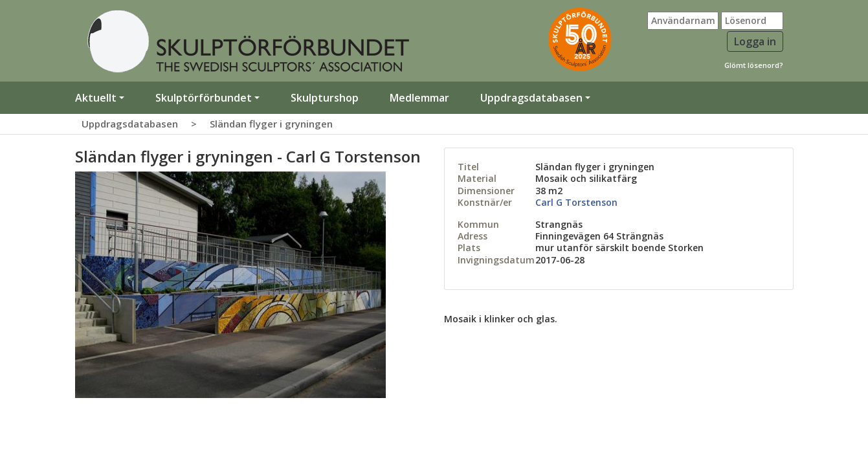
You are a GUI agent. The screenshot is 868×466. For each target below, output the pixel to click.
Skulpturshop (325, 98)
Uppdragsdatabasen (130, 124)
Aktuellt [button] (96, 98)
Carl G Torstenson (576, 202)
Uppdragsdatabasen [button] (531, 98)
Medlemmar (419, 98)
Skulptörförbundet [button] (204, 98)
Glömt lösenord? (754, 65)
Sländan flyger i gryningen (271, 124)
